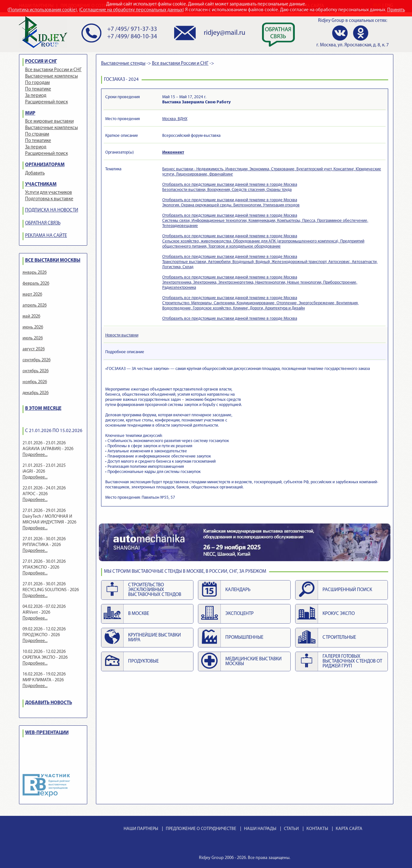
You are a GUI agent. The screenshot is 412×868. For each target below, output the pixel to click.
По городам (37, 83)
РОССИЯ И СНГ (41, 62)
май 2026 (31, 316)
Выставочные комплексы (51, 76)
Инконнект (173, 152)
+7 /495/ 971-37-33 (132, 29)
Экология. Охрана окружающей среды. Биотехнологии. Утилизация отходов (231, 205)
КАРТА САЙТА (349, 829)
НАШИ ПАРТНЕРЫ (141, 829)
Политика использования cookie (42, 10)
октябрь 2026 (36, 371)
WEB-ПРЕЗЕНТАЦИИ (47, 733)
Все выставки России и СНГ (53, 70)
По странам (37, 134)
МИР (30, 113)
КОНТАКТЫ (317, 829)
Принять (396, 10)
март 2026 (32, 294)
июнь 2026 (33, 327)
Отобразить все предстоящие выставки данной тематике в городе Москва (230, 185)
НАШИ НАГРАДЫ (260, 829)
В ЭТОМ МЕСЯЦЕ (43, 409)
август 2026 (34, 349)
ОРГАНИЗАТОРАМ (45, 165)
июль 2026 (33, 338)
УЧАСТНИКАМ (41, 185)
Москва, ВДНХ (175, 119)
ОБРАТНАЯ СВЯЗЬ (43, 223)
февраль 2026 (36, 283)
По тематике (38, 89)
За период (36, 96)
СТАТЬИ (291, 829)
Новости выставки (122, 335)
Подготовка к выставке (49, 199)
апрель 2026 (35, 305)
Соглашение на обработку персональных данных (131, 10)
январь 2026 (35, 273)
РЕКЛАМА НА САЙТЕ (46, 236)
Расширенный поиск (47, 102)
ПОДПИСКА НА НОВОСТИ (52, 210)
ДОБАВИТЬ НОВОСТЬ (49, 703)
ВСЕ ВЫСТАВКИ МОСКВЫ (53, 261)
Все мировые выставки (49, 122)
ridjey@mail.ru (225, 33)
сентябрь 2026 (37, 360)
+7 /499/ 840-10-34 (132, 37)
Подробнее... (35, 455)
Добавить (35, 173)
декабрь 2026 (36, 393)
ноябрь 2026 (35, 382)
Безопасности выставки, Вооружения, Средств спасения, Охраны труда (227, 190)
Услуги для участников (49, 193)
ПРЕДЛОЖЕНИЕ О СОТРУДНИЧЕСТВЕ (201, 829)
